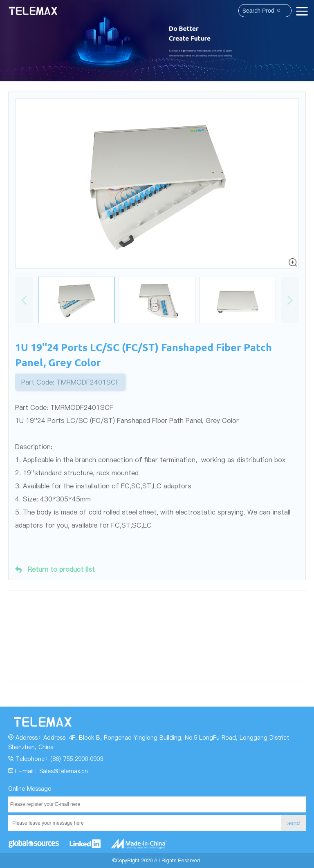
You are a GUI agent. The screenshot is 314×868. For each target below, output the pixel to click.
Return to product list (55, 570)
